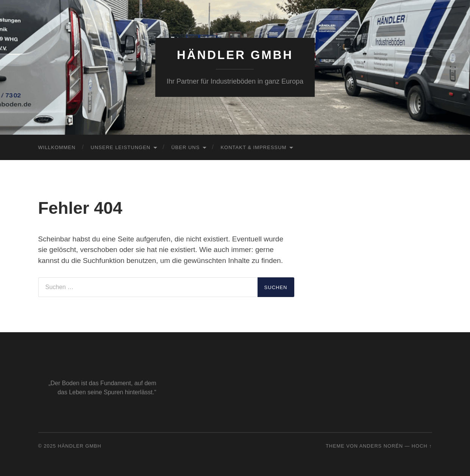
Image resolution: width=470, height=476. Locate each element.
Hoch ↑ (422, 446)
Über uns (185, 147)
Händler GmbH (235, 55)
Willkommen (57, 147)
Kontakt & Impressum (253, 147)
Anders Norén (381, 446)
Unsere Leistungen (120, 147)
